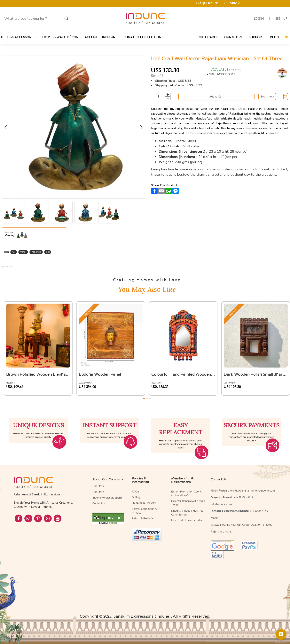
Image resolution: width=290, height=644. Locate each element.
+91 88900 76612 (243, 515)
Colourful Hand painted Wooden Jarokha (183, 369)
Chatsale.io (281, 642)
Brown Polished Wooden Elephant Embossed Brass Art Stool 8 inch (38, 369)
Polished (36, 252)
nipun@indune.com (263, 508)
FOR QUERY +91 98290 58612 (217, 3)
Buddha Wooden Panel (102, 369)
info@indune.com (221, 522)
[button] (6, 127)
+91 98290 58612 (239, 508)
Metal (23, 252)
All (14, 252)
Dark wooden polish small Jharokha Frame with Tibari (256, 369)
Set (48, 252)
